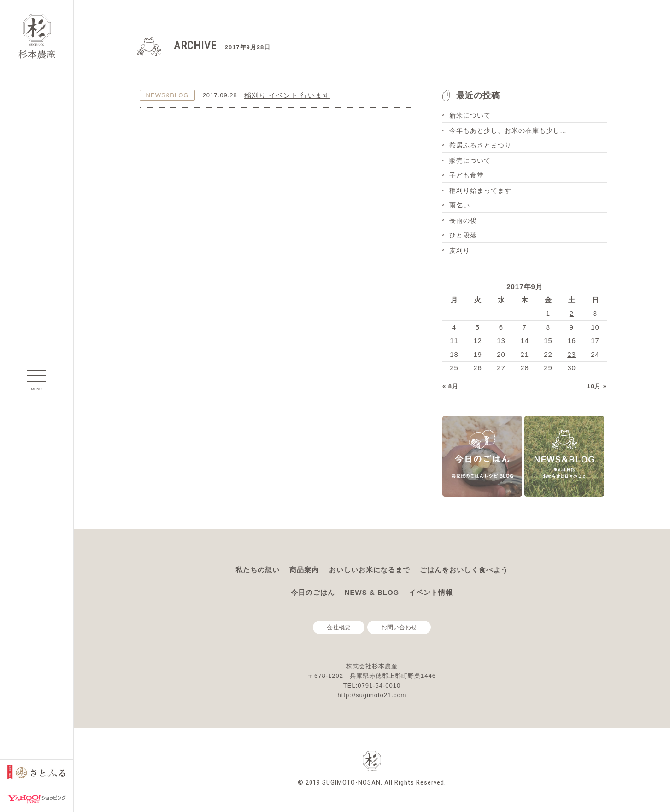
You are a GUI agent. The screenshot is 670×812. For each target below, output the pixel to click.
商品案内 (304, 570)
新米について (470, 115)
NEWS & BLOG (372, 592)
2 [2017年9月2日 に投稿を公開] (572, 313)
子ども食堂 (467, 175)
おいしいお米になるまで (370, 570)
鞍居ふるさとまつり (480, 145)
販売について (470, 160)
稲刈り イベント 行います (287, 95)
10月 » (597, 386)
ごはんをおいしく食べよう (464, 570)
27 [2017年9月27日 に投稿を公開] (501, 368)
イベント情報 (431, 592)
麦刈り (460, 250)
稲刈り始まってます (480, 190)
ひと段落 (463, 235)
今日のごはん (313, 592)
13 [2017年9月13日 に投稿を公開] (501, 341)
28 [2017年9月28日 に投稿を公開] (525, 368)
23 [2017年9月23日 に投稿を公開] (572, 354)
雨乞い (460, 205)
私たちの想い (258, 570)
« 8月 (450, 386)
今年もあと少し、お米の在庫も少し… (508, 130)
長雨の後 (463, 220)
